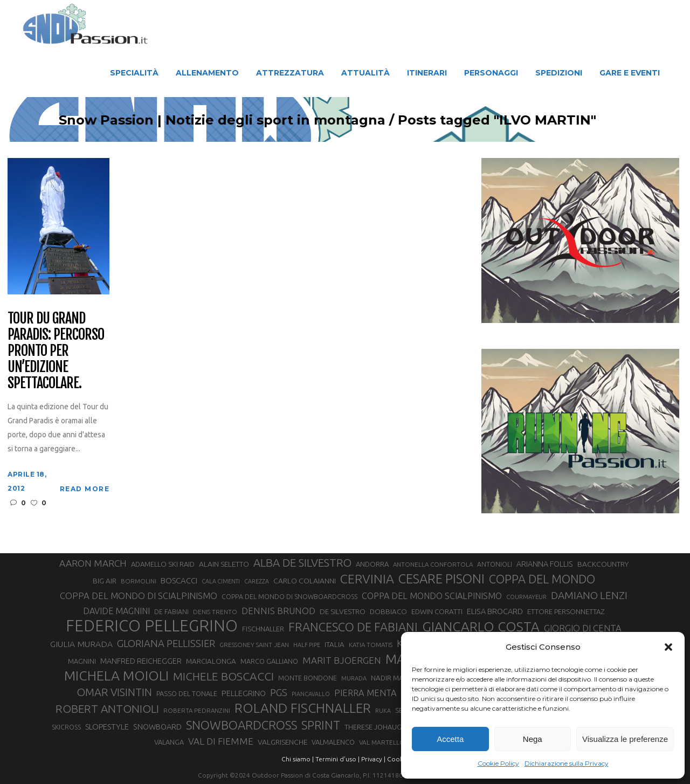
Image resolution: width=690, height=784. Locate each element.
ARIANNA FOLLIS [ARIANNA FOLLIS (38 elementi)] (545, 564)
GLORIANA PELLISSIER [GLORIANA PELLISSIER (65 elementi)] (166, 643)
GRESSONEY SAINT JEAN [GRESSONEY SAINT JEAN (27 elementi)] (254, 645)
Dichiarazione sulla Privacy (567, 763)
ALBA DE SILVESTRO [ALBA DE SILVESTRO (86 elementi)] (302, 563)
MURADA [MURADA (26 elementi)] (354, 678)
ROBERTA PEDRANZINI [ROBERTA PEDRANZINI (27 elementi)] (197, 710)
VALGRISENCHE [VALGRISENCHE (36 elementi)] (282, 742)
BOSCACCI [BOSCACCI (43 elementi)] (179, 580)
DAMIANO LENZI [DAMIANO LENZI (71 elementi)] (589, 595)
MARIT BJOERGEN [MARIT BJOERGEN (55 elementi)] (342, 660)
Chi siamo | (298, 759)
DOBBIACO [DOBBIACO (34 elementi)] (388, 612)
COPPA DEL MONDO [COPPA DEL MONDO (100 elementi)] (542, 579)
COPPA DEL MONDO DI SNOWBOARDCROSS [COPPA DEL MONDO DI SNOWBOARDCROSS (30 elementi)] (289, 596)
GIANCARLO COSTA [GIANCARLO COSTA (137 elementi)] (481, 627)
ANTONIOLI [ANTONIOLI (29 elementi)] (495, 564)
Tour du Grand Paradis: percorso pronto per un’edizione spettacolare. (56, 351)
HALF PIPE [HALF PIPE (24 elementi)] (307, 645)
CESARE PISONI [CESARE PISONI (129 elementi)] (441, 579)
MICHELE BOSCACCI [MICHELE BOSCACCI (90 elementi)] (223, 676)
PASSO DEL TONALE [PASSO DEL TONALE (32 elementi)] (187, 693)
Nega (533, 739)
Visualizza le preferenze (625, 739)
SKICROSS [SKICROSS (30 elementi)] (66, 727)
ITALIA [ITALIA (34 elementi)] (334, 645)
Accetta (450, 739)
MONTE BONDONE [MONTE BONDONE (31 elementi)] (308, 678)
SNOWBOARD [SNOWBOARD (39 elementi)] (157, 727)
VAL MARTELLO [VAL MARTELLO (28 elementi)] (382, 742)
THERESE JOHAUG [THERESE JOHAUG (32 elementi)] (373, 727)
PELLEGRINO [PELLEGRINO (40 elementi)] (244, 693)
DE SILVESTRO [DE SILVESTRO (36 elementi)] (343, 611)
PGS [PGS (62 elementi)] (279, 692)
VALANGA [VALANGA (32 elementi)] (169, 742)
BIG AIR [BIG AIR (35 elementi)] (105, 581)
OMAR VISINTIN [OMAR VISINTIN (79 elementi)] (114, 692)
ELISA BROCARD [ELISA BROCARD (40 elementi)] (495, 611)
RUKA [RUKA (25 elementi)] (383, 711)
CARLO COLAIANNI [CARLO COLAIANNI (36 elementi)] (305, 581)
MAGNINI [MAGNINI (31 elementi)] (82, 661)
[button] (668, 647)
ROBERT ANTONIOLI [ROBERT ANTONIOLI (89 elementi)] (107, 709)
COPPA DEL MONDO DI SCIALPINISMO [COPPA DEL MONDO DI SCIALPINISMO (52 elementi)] (139, 596)
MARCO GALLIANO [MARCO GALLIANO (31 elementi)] (269, 661)
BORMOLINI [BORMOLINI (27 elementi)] (139, 581)
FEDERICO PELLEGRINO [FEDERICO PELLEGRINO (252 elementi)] (152, 626)
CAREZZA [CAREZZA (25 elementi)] (257, 581)
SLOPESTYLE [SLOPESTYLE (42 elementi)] (107, 727)
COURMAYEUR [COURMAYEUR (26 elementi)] (526, 597)
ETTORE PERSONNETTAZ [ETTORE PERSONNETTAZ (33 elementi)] (566, 611)
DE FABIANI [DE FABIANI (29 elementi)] (171, 612)
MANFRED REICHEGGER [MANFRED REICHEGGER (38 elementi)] (141, 661)
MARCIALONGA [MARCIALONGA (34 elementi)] (211, 661)
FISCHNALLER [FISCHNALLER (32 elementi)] (263, 629)
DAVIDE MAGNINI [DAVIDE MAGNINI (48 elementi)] (116, 611)
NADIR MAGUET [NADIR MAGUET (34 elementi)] (396, 678)
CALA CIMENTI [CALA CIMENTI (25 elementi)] (221, 581)
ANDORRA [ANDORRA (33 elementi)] (372, 564)
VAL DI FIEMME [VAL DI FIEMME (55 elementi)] (221, 741)
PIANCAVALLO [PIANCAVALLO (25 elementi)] (311, 694)
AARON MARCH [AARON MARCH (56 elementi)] (93, 563)
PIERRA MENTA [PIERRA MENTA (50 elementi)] (365, 693)
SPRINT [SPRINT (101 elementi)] (321, 725)
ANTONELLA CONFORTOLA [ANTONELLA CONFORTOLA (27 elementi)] (433, 564)
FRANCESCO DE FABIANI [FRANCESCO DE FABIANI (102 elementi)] (353, 627)
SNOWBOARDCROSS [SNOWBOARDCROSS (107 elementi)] (241, 725)
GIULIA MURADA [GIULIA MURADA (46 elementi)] (81, 644)
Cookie (398, 759)
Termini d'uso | (337, 759)
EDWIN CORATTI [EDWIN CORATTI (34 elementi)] (437, 612)
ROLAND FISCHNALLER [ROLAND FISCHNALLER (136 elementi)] (303, 708)
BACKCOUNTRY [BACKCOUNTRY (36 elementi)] (603, 564)
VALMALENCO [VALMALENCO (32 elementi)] (333, 742)
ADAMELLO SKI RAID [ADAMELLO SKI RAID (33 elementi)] (163, 564)
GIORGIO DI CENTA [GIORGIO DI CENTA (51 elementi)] (583, 628)
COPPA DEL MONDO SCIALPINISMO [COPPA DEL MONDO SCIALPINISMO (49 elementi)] (432, 596)
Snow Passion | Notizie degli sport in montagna (241, 120)
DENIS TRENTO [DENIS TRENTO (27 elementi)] (215, 612)
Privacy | (373, 759)
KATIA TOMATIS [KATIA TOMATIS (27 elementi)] (371, 645)
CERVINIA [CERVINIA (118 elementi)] (367, 579)
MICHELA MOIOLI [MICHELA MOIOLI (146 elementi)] (116, 676)
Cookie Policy (498, 763)
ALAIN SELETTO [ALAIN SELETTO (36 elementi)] (224, 564)
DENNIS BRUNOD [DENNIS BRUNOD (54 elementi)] (278, 611)
